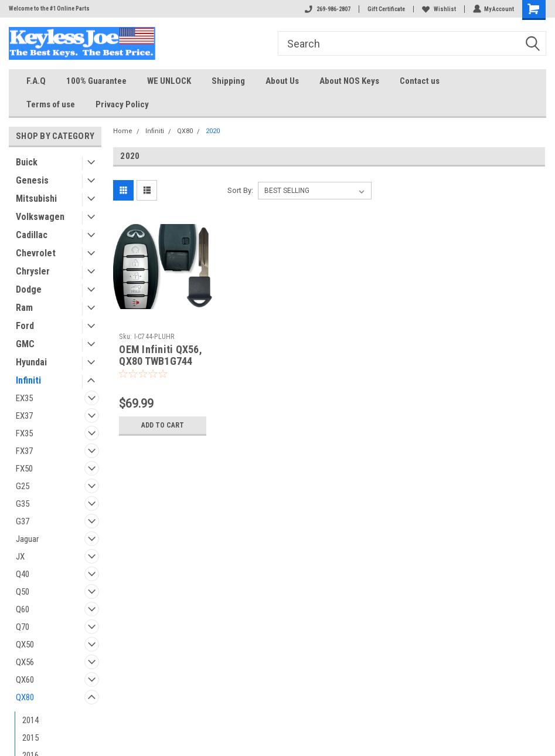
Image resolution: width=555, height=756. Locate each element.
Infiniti (28, 380)
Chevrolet (36, 253)
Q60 (23, 609)
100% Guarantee (96, 81)
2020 (213, 131)
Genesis (32, 180)
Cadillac (32, 235)
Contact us (420, 81)
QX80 (25, 697)
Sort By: (240, 190)
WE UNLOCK (169, 81)
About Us (282, 81)
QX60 (25, 680)
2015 (30, 738)
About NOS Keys (349, 81)
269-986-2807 (327, 9)
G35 (23, 504)
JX (20, 557)
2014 (30, 720)
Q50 (23, 592)
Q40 (23, 574)
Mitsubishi (36, 199)
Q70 (23, 627)
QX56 (25, 662)
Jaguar (27, 539)
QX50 (25, 645)
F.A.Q (36, 81)
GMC (25, 344)
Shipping (228, 81)
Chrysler (33, 271)
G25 (23, 486)
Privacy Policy (122, 104)
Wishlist (438, 9)
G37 (23, 521)
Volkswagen (40, 217)
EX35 (24, 398)
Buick (27, 162)
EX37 (24, 416)
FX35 (24, 433)
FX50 (24, 469)
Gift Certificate (386, 9)
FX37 (24, 451)
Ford (25, 326)
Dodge (29, 289)
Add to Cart (163, 425)
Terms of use (51, 104)
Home (123, 131)
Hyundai (31, 362)
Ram (24, 308)
